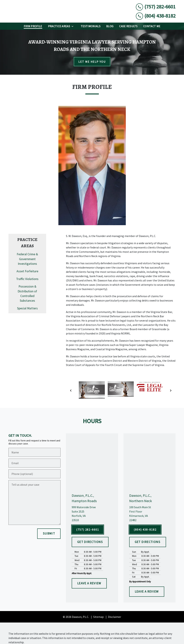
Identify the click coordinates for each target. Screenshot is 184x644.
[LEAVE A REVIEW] (89, 583)
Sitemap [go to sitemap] (98, 617)
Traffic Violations (27, 279)
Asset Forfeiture (27, 271)
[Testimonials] (91, 26)
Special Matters (27, 308)
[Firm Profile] (33, 26)
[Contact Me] (152, 26)
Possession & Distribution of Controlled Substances (27, 294)
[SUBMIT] (49, 534)
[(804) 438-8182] (145, 530)
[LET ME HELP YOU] (92, 62)
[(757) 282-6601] (88, 530)
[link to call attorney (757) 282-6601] (156, 7)
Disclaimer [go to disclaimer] (115, 617)
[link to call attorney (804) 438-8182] (156, 16)
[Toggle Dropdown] (73, 26)
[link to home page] (35, 11)
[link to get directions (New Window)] (92, 514)
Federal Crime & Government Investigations (27, 259)
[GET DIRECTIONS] (90, 542)
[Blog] (110, 26)
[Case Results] (128, 26)
